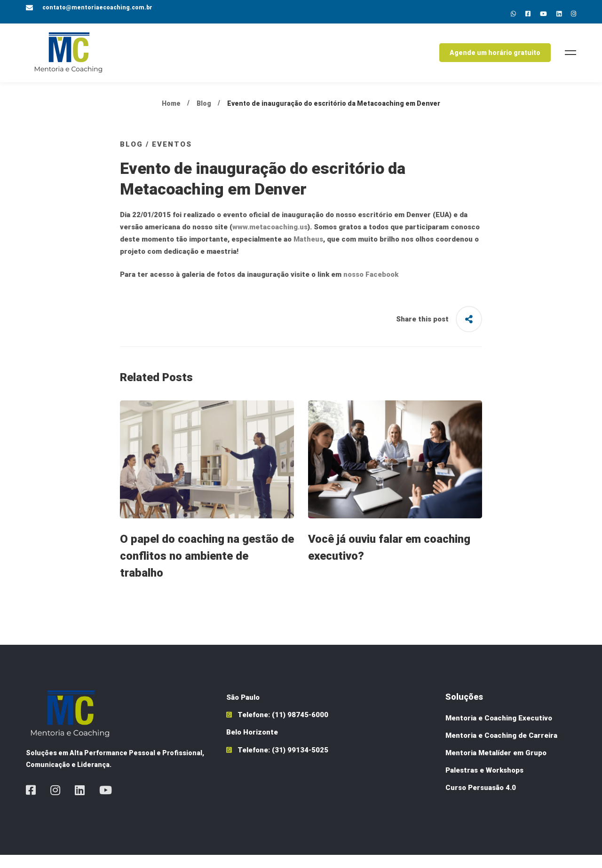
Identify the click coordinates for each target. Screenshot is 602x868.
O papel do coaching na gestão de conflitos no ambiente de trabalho (207, 569)
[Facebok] (528, 14)
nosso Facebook (371, 288)
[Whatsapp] (513, 14)
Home (171, 116)
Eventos (172, 157)
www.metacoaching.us (270, 240)
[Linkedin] (559, 14)
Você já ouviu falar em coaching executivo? (389, 561)
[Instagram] (574, 14)
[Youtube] (543, 14)
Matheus (308, 252)
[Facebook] (31, 803)
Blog (204, 116)
